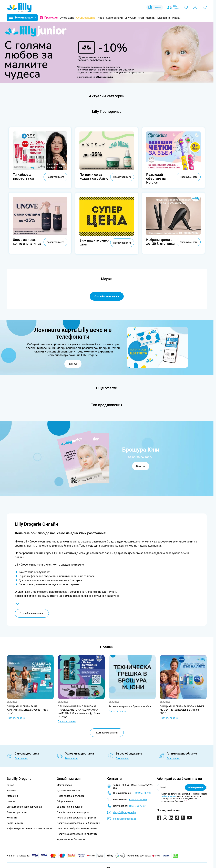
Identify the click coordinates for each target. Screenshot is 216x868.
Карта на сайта (15, 823)
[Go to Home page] (19, 7)
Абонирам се (196, 788)
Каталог (155, 7)
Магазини (164, 18)
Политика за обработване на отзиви (77, 828)
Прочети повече (16, 718)
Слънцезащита (86, 18)
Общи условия (65, 801)
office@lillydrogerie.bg (125, 819)
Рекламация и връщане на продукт (77, 818)
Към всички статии (107, 733)
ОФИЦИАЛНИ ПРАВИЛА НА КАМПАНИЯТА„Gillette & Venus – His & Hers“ (27, 710)
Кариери (12, 790)
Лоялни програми (17, 812)
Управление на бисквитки (71, 839)
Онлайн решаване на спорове (73, 812)
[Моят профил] (195, 7)
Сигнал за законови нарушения (24, 807)
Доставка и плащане (68, 790)
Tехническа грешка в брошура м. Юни (130, 706)
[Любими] (186, 7)
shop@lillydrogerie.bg (125, 812)
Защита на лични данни (70, 807)
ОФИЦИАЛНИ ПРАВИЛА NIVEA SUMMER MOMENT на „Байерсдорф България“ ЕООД (182, 710)
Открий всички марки (107, 296)
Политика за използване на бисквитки (78, 823)
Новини (151, 18)
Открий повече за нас (32, 613)
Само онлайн (114, 18)
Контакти (12, 818)
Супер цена (67, 18)
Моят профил (64, 785)
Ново (101, 18)
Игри (141, 18)
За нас (10, 785)
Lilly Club (130, 18)
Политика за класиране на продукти (77, 834)
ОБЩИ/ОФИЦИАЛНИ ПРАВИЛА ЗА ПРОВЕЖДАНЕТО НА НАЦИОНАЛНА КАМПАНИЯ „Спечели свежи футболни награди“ (79, 711)
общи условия (169, 796)
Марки (176, 18)
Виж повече (21, 758)
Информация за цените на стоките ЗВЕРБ (30, 828)
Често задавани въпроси (71, 796)
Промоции (51, 18)
